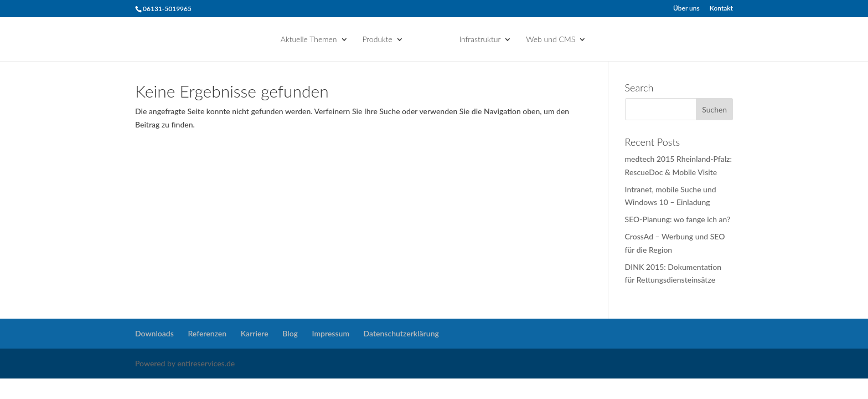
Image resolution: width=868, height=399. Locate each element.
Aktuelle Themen (309, 40)
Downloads (154, 333)
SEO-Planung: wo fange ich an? (678, 219)
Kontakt (721, 9)
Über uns (686, 9)
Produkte (377, 40)
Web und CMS (551, 40)
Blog (290, 333)
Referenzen (207, 333)
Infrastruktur (480, 40)
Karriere (255, 333)
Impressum (331, 333)
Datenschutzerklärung (401, 333)
